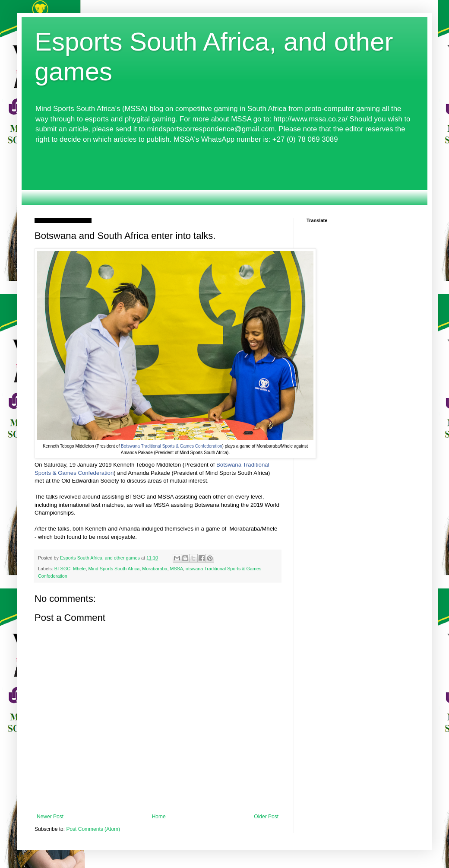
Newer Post (50, 817)
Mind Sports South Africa (114, 569)
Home (159, 817)
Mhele (79, 569)
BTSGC (62, 569)
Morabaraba (155, 569)
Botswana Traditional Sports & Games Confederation (172, 446)
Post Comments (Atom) (93, 829)
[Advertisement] (224, 175)
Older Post (266, 817)
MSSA (177, 569)
